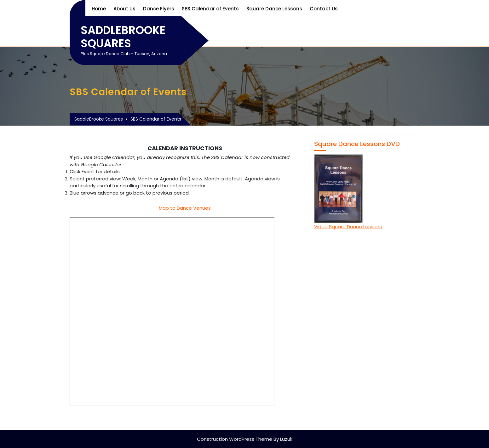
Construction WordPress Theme (235, 439)
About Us (124, 9)
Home (99, 9)
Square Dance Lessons (274, 9)
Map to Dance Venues (185, 208)
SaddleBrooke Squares (123, 37)
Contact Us (324, 9)
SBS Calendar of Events (210, 9)
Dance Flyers (159, 9)
